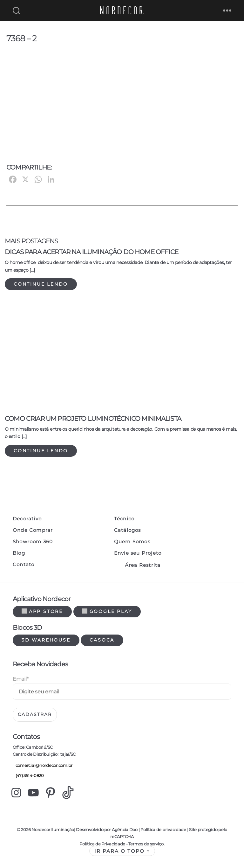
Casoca (102, 640)
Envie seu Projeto (138, 553)
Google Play (107, 611)
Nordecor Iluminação (53, 830)
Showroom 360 (33, 542)
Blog (19, 553)
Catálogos (128, 530)
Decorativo (27, 519)
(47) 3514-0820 (28, 776)
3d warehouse (46, 640)
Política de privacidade (163, 830)
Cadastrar (35, 714)
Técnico (124, 519)
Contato (24, 565)
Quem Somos (132, 542)
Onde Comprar (33, 530)
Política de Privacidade (102, 844)
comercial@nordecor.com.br (43, 766)
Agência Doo (125, 830)
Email (20, 679)
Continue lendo (41, 284)
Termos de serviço (146, 844)
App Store (42, 611)
